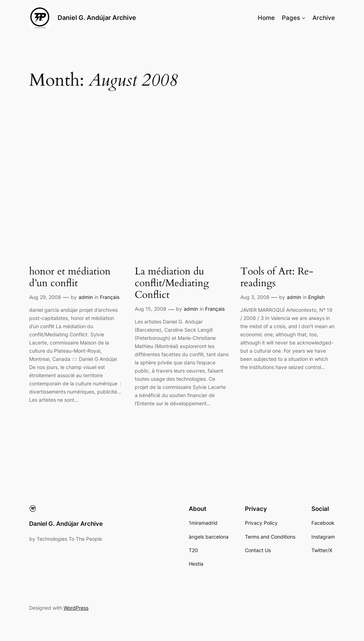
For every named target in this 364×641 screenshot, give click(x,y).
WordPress (76, 608)
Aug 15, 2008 (151, 309)
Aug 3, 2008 (255, 297)
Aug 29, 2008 (45, 297)
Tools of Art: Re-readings (277, 277)
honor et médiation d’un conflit (70, 277)
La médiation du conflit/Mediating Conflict (172, 283)
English (316, 297)
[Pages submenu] (304, 18)
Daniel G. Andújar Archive (97, 18)
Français (110, 297)
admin (86, 297)
